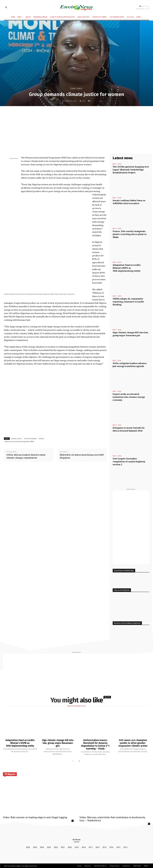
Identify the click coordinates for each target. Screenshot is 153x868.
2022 (56, 847)
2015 (104, 847)
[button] (6, 7)
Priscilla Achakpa (30, 439)
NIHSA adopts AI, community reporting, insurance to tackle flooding (128, 302)
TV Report (10, 774)
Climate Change (76, 88)
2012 (125, 847)
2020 (70, 847)
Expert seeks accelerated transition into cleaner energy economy (129, 397)
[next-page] (79, 761)
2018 (84, 847)
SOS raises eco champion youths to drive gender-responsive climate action (133, 743)
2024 (42, 847)
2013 (118, 847)
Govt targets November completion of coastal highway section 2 (129, 462)
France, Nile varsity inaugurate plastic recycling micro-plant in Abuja (130, 234)
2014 (111, 847)
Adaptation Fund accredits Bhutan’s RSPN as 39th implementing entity (127, 268)
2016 (98, 847)
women (41, 439)
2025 (35, 847)
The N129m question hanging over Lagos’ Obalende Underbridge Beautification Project (131, 170)
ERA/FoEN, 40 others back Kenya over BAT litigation (82, 456)
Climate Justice (17, 439)
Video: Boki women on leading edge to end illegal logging (35, 817)
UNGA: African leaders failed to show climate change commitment (26, 456)
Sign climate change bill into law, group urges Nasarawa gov (58, 743)
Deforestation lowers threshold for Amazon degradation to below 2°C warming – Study (95, 744)
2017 (91, 847)
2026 (28, 847)
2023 (49, 847)
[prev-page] (73, 761)
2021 (63, 847)
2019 (77, 847)
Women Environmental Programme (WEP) (19, 442)
